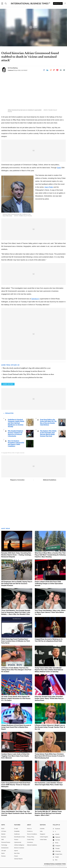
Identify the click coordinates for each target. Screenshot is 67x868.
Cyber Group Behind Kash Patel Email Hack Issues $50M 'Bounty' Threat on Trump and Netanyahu (16, 785)
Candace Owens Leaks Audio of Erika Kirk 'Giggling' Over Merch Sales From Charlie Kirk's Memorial (15, 756)
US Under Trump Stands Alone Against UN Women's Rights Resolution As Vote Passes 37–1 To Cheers (16, 698)
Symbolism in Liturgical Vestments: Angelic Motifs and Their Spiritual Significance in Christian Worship (16, 423)
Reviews (3, 856)
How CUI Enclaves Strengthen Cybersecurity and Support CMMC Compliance (16, 443)
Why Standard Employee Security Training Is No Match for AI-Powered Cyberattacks (16, 433)
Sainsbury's (35, 299)
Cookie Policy (30, 840)
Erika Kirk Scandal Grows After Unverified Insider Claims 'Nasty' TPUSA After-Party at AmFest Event (49, 698)
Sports (3, 853)
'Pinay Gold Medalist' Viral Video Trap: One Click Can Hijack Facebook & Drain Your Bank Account (16, 813)
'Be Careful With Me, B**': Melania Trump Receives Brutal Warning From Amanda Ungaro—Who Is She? (48, 813)
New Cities (17, 853)
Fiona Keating (14, 68)
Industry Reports (18, 859)
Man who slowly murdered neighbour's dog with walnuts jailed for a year (27, 368)
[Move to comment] (64, 70)
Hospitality (17, 831)
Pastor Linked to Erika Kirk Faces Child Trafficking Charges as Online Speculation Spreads (49, 584)
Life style (4, 851)
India (41, 831)
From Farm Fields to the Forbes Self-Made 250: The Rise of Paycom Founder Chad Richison (48, 422)
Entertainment (5, 848)
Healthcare (17, 834)
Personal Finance (6, 842)
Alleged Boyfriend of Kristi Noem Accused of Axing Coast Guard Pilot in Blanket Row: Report (16, 727)
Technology (4, 845)
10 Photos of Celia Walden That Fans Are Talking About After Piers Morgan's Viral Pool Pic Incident (16, 670)
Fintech (16, 856)
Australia (42, 829)
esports (16, 851)
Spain (59, 168)
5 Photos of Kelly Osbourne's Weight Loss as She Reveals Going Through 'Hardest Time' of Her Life (50, 727)
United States (43, 840)
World (3, 829)
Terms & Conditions (32, 834)
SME (3, 840)
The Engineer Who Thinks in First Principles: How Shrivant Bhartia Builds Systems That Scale (48, 433)
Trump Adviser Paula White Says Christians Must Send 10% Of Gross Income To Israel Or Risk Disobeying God (50, 756)
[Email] (61, 70)
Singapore (43, 834)
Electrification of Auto (19, 837)
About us (29, 829)
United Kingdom (44, 837)
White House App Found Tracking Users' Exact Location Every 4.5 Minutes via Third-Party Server (16, 641)
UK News (4, 831)
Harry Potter (49, 187)
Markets (3, 834)
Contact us (30, 831)
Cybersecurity (18, 842)
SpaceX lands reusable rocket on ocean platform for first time (23, 378)
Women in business (19, 848)
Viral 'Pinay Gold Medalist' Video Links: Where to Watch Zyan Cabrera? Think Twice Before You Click (50, 612)
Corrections (30, 842)
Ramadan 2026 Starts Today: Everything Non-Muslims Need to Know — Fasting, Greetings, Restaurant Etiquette (16, 555)
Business (4, 837)
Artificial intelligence (19, 845)
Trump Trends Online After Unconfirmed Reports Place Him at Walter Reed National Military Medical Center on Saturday (49, 670)
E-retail (16, 829)
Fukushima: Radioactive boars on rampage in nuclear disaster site (24, 371)
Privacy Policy (31, 837)
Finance (16, 840)
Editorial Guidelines (50, 480)
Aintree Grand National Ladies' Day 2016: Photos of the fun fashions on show (28, 374)
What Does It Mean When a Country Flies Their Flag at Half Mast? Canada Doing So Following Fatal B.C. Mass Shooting (50, 555)
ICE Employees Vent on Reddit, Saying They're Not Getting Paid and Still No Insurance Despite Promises (17, 584)
